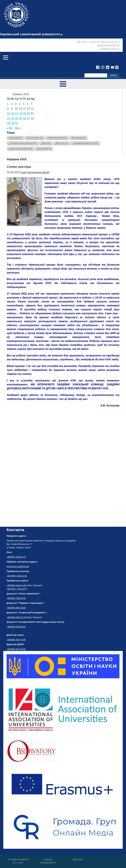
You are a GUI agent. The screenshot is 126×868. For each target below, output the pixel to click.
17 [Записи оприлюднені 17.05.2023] (16, 113)
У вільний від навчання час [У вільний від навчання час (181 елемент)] (86, 143)
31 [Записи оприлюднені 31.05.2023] (16, 123)
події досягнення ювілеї (35, 172)
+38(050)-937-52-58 (16, 649)
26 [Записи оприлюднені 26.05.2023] (24, 118)
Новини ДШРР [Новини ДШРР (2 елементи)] (44, 149)
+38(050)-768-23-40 (16, 598)
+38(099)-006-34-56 (16, 608)
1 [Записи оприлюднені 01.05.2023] (8, 104)
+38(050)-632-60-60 (16, 627)
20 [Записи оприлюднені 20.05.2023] (28, 113)
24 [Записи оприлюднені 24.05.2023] (16, 118)
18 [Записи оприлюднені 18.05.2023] (21, 113)
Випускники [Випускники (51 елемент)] (16, 138)
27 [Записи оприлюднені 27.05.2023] (28, 118)
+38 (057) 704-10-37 (110, 49)
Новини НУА (17, 159)
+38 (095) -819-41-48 (17, 576)
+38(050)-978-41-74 (16, 617)
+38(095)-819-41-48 (16, 585)
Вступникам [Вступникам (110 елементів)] (79, 138)
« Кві (9, 128)
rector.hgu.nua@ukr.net (108, 45)
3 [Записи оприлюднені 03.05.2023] (16, 104)
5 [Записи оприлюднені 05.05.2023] (24, 104)
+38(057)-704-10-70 (16, 557)
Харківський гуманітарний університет (30, 34)
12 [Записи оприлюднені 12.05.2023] (24, 109)
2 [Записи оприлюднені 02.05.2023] (12, 104)
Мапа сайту (78, 859)
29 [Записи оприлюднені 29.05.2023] (9, 123)
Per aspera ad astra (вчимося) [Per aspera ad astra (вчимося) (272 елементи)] (23, 143)
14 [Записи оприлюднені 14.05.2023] (32, 109)
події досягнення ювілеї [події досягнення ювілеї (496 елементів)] (21, 149)
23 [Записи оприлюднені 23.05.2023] (13, 118)
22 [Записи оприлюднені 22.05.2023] (9, 118)
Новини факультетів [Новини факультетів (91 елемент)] (57, 138)
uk (62, 34)
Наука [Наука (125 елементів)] (46, 143)
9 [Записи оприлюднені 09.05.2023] (12, 109)
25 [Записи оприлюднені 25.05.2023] (21, 118)
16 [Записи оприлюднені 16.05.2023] (13, 113)
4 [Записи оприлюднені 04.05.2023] (20, 104)
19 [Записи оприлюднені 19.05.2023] (24, 113)
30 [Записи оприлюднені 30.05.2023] (13, 123)
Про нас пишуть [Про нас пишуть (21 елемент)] (35, 138)
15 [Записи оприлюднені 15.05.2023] (9, 113)
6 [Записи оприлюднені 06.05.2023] (27, 104)
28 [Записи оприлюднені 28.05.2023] (32, 118)
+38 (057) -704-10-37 (17, 589)
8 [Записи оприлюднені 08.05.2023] (8, 109)
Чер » (18, 128)
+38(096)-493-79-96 (16, 640)
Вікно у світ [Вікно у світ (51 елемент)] (62, 143)
